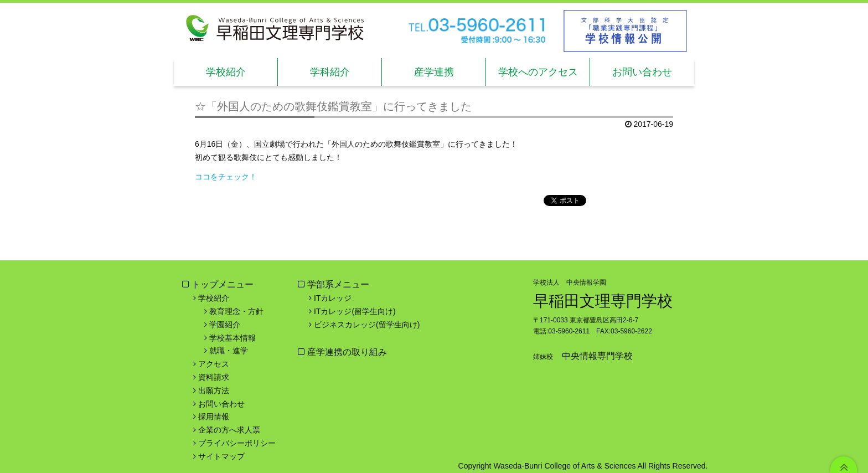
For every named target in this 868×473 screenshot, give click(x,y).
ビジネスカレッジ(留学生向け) (367, 325)
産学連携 (434, 72)
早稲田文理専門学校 (603, 301)
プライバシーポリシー (237, 443)
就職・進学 (229, 351)
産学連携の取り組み (346, 352)
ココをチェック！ (226, 177)
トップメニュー (223, 284)
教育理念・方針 (236, 311)
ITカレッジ (333, 298)
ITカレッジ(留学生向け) (355, 311)
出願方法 (214, 390)
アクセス (214, 364)
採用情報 (214, 417)
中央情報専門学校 (597, 356)
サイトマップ (221, 456)
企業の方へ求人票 (229, 430)
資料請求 (214, 377)
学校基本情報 (232, 338)
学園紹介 (225, 325)
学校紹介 (226, 72)
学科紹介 (330, 72)
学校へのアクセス (538, 72)
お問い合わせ (642, 72)
